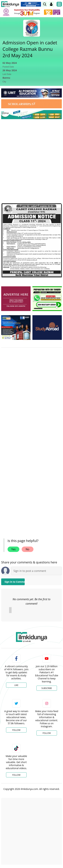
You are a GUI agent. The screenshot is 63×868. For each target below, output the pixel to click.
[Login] (51, 4)
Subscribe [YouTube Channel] (47, 688)
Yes (13, 549)
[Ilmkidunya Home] (10, 4)
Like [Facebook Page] (16, 685)
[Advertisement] (32, 155)
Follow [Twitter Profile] (16, 730)
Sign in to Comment (15, 582)
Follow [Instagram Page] (47, 733)
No (28, 549)
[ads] (16, 299)
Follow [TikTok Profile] (16, 775)
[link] (45, 4)
